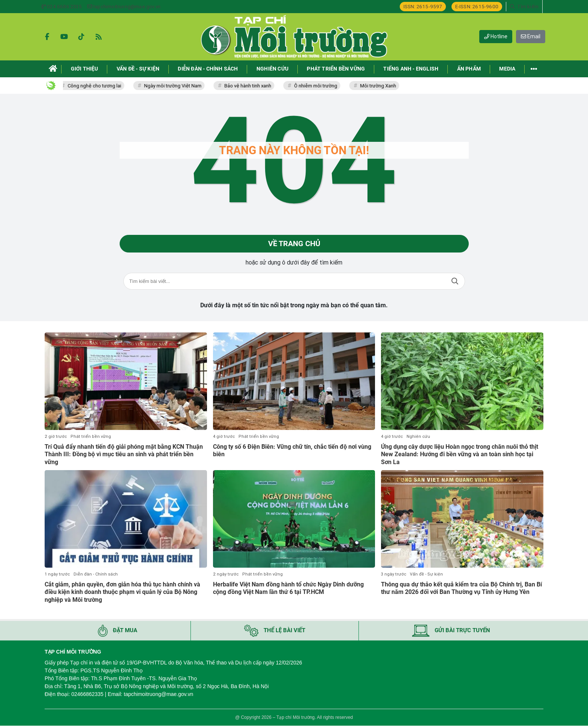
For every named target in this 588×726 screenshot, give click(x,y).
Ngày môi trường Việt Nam (175, 86)
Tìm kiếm (455, 282)
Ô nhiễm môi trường (318, 86)
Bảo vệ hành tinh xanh (250, 86)
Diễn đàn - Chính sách (96, 574)
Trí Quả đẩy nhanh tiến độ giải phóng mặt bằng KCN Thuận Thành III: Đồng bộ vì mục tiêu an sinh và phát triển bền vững (124, 455)
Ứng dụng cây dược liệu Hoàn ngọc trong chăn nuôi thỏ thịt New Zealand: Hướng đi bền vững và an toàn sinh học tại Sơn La (460, 455)
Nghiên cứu (418, 437)
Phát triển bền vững (91, 437)
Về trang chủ (294, 244)
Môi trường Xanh (381, 86)
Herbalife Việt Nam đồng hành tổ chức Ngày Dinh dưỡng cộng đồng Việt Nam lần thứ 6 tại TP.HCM (288, 588)
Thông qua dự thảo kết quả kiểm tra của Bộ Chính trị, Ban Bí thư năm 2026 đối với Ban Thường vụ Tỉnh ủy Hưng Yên (461, 588)
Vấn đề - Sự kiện (426, 574)
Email (531, 36)
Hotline (496, 36)
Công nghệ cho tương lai (97, 86)
